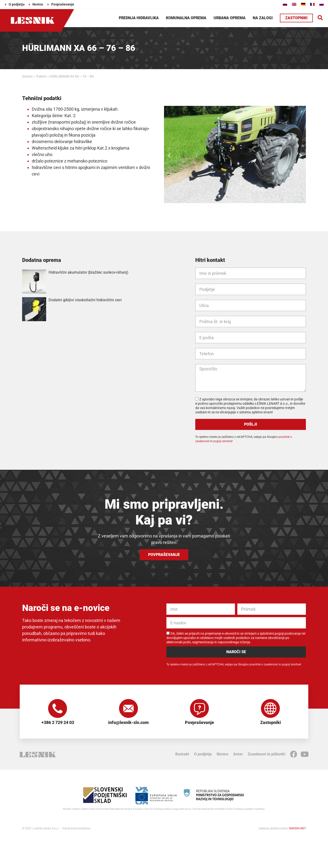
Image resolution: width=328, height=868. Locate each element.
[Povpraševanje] (200, 709)
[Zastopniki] (271, 709)
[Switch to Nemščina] (303, 4)
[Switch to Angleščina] (294, 4)
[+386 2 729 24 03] (58, 709)
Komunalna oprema (186, 18)
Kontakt (182, 754)
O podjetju (203, 754)
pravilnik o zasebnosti (264, 664)
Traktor (41, 76)
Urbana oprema (230, 18)
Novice (223, 754)
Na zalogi (263, 18)
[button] (320, 18)
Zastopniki (271, 723)
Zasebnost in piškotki (266, 754)
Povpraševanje (199, 723)
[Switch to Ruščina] (322, 4)
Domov (27, 76)
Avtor (238, 754)
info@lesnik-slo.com (129, 723)
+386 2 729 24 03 (58, 723)
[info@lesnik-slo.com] (129, 709)
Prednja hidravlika (139, 18)
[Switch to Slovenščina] (285, 4)
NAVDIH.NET (297, 829)
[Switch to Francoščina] (312, 4)
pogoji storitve (223, 441)
